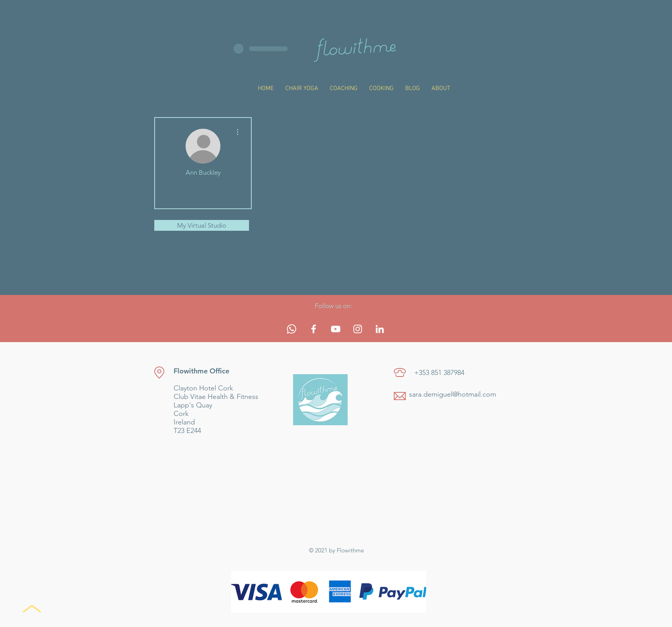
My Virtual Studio (202, 225)
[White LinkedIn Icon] (380, 329)
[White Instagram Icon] (358, 329)
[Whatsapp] (292, 329)
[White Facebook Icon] (314, 329)
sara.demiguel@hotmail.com (453, 394)
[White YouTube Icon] (336, 329)
